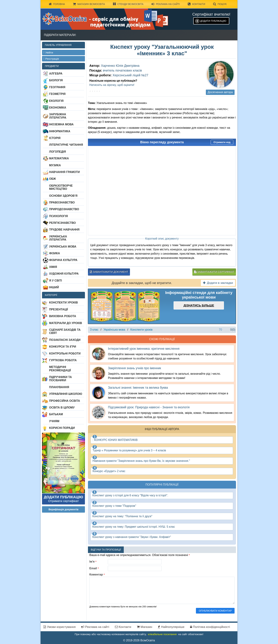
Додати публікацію (213, 21)
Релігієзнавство (62, 223)
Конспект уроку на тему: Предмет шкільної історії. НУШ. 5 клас (134, 527)
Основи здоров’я (63, 196)
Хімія (53, 267)
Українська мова (63, 247)
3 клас (94, 330)
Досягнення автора (220, 92)
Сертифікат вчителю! (211, 14)
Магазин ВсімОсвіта (89, 4)
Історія (55, 138)
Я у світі (55, 281)
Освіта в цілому (62, 408)
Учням (54, 421)
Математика (59, 158)
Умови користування (59, 627)
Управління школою (66, 394)
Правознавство (62, 202)
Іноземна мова (61, 124)
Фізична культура (63, 260)
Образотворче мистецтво (61, 187)
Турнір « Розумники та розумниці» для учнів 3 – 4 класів (129, 450)
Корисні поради (62, 428)
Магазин (144, 627)
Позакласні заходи (65, 340)
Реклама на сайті (166, 4)
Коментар (97, 575)
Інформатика (60, 131)
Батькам (56, 414)
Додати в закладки (218, 283)
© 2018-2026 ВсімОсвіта (139, 640)
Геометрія (57, 94)
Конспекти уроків (63, 303)
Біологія (56, 80)
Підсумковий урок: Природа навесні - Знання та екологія (149, 407)
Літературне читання (66, 145)
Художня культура (64, 274)
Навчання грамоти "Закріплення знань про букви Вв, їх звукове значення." (141, 461)
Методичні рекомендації (60, 369)
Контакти (196, 4)
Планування (59, 387)
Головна (57, 4)
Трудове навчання (64, 230)
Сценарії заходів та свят (65, 331)
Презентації (59, 309)
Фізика (55, 253)
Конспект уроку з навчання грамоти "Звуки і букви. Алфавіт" (132, 537)
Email (94, 568)
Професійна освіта (65, 401)
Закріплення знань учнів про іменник (134, 368)
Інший (54, 287)
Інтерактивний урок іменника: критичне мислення (144, 349)
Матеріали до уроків (66, 323)
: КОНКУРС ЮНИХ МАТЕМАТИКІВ (115, 440)
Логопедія (58, 152)
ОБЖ (52, 179)
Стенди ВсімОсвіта (128, 4)
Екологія (56, 101)
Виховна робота (63, 316)
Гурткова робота (63, 360)
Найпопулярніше (171, 627)
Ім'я (93, 562)
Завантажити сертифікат (214, 272)
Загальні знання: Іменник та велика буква (138, 388)
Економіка (58, 108)
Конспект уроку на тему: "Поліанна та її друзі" (122, 516)
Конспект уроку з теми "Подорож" (114, 506)
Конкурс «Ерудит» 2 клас (109, 471)
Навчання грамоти (64, 172)
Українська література (58, 238)
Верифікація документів (64, 509)
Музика (55, 165)
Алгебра (56, 74)
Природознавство (64, 209)
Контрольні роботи (65, 354)
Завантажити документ (109, 272)
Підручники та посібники (60, 379)
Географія (57, 87)
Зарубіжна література (58, 116)
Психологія (59, 216)
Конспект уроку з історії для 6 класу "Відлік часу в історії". (130, 495)
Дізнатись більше (199, 306)
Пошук (220, 4)
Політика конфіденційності (210, 627)
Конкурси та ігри (63, 347)
